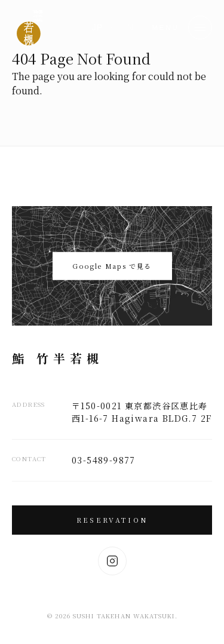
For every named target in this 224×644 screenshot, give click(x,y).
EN (127, 27)
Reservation (112, 520)
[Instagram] (112, 561)
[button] (182, 27)
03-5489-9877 (104, 460)
